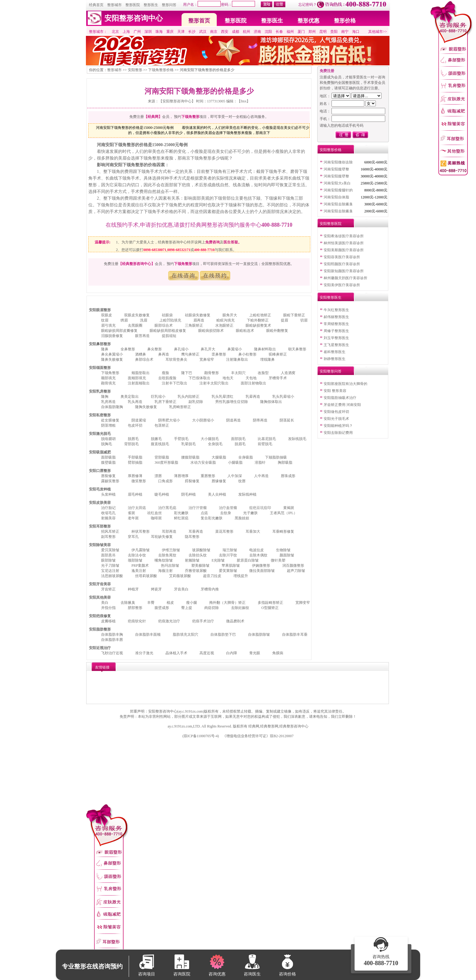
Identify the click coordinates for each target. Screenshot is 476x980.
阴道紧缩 (139, 420)
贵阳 (334, 32)
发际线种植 (247, 494)
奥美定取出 (130, 397)
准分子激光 (144, 653)
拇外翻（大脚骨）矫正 (227, 603)
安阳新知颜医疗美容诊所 (344, 271)
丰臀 (151, 603)
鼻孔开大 (208, 349)
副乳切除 (196, 402)
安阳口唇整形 (100, 471)
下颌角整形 (110, 373)
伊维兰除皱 (171, 550)
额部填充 (108, 378)
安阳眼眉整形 (100, 310)
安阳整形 (135, 70)
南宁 (345, 32)
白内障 (232, 653)
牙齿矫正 (108, 589)
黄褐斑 (289, 508)
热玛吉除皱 (170, 566)
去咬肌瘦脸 (167, 378)
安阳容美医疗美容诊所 (342, 257)
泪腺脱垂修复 (112, 336)
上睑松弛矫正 (260, 315)
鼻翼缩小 (235, 349)
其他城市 (376, 32)
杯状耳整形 (141, 531)
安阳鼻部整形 (100, 344)
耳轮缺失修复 (162, 537)
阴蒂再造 (260, 420)
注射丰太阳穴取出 (214, 383)
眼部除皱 (108, 560)
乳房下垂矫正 (165, 402)
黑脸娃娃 (242, 518)
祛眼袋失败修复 (198, 315)
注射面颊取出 (139, 383)
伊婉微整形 (261, 566)
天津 (181, 32)
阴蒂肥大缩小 (169, 420)
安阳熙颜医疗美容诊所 (342, 264)
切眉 (304, 320)
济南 (257, 32)
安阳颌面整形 (100, 368)
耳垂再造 (196, 531)
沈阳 (268, 32)
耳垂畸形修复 (283, 531)
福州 (290, 32)
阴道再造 (233, 420)
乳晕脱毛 (189, 444)
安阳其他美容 (100, 597)
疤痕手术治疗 (203, 621)
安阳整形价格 (331, 150)
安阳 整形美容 (335, 391)
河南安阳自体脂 (336, 197)
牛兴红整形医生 (336, 310)
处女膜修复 (110, 420)
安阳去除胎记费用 (338, 433)
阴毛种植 (189, 494)
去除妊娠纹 (240, 608)
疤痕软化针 (137, 621)
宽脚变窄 (303, 603)
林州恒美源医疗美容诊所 (344, 243)
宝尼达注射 (110, 571)
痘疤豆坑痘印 (260, 508)
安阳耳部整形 (100, 526)
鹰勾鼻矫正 (190, 354)
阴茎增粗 (108, 425)
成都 (236, 32)
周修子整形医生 (336, 331)
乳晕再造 (253, 397)
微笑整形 (139, 481)
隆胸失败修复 (146, 407)
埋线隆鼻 (267, 359)
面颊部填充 (137, 378)
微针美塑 (278, 560)
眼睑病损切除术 (211, 331)
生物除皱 (283, 550)
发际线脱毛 (297, 439)
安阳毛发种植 (100, 489)
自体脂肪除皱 (259, 634)
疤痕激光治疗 (169, 621)
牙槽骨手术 (278, 378)
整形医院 (133, 5)
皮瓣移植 (108, 621)
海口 (356, 32)
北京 (115, 32)
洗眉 (144, 320)
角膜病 (278, 653)
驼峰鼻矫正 (278, 354)
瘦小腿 (192, 603)
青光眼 (255, 653)
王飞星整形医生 (336, 345)
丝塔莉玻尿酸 (146, 576)
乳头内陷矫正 (189, 397)
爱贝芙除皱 (110, 550)
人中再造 (261, 476)
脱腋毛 (156, 439)
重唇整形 (208, 476)
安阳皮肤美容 (100, 503)
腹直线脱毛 (160, 444)
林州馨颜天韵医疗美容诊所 (345, 278)
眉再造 (199, 320)
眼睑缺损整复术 (258, 325)
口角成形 (165, 481)
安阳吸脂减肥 (100, 452)
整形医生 (151, 5)
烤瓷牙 (156, 589)
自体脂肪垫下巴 (223, 634)
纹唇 (242, 481)
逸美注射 (139, 571)
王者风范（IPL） (284, 513)
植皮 (170, 603)
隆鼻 (105, 349)
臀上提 (187, 608)
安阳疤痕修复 (100, 616)
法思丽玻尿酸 (112, 576)
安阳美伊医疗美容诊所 (342, 285)
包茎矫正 (162, 425)
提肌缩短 (169, 336)
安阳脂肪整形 (100, 629)
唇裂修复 (108, 476)
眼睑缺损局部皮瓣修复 (119, 331)
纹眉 (105, 320)
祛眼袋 (167, 315)
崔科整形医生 (335, 352)
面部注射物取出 (253, 383)
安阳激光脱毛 (100, 434)
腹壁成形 (162, 608)
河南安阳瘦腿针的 (338, 190)
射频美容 (108, 518)
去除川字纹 (228, 555)
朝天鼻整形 (297, 349)
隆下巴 (187, 373)
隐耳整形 (192, 537)
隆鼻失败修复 (112, 359)
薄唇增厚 (181, 476)
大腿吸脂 (219, 457)
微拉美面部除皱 (262, 571)
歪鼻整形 (219, 354)
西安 (225, 32)
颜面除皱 (287, 555)
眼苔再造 (142, 336)
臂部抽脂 (135, 462)
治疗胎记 (108, 508)
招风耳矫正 (110, 531)
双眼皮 (107, 315)
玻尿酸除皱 (201, 550)
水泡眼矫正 (224, 325)
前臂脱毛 (265, 444)
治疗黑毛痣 (167, 508)
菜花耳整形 (224, 531)
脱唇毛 (133, 439)
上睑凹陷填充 (170, 320)
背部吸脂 (162, 457)
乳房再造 (108, 402)
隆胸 (105, 397)
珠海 (159, 32)
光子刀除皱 (110, 566)
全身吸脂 (246, 457)
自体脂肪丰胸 (112, 634)
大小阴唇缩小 (203, 420)
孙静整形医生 (335, 359)
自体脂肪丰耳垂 (295, 634)
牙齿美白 (181, 589)
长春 (279, 32)
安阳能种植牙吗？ (338, 426)
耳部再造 (169, 531)
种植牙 (133, 589)
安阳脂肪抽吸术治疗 (340, 398)
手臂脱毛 (181, 439)
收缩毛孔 (108, 513)
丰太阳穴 (238, 373)
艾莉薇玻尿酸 (180, 576)
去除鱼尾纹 (167, 555)
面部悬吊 (108, 555)
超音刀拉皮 (212, 576)
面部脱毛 (238, 439)
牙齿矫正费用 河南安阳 (342, 405)
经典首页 (96, 5)
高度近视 (207, 653)
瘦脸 (165, 373)
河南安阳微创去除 (338, 162)
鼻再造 (164, 354)
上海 (126, 32)
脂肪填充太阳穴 (185, 634)
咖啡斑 (156, 518)
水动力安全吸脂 (203, 462)
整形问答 (169, 5)
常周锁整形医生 (336, 324)
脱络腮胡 (108, 439)
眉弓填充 (108, 325)
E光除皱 (218, 560)
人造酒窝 (288, 373)
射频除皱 (192, 560)
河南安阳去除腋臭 (338, 204)
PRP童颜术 (140, 566)
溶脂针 (260, 462)
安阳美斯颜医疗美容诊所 (344, 250)
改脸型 (263, 373)
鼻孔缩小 (181, 349)
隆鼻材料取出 (265, 349)
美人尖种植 (217, 494)
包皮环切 (135, 425)
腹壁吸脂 (108, 462)
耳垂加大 (253, 531)
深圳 (148, 32)
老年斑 (133, 518)
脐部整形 (135, 608)
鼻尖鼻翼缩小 (112, 354)
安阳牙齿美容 (100, 584)
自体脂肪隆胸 (112, 407)
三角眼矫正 (194, 325)
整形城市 (114, 5)
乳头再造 (135, 402)
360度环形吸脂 (166, 462)
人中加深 (235, 476)
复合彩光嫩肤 (212, 518)
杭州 (246, 32)
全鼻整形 (128, 349)
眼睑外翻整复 (277, 331)
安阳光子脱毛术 (336, 419)
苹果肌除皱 (231, 566)
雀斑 (131, 513)
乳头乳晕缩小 (283, 397)
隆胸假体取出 (271, 402)
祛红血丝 (155, 513)
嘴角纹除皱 (164, 560)
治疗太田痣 (137, 508)
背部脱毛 (131, 444)
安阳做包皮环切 (336, 412)
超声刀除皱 (296, 571)
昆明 (323, 32)
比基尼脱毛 (267, 439)
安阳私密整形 (100, 415)
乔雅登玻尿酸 (196, 571)
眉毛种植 (135, 494)
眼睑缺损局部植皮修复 (168, 331)
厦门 (301, 32)
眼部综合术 (164, 325)
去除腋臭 (128, 603)
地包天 (228, 378)
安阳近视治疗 (100, 648)
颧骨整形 (212, 373)
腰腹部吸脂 (190, 457)
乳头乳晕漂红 (223, 397)
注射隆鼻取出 (237, 359)
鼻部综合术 (144, 359)
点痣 (204, 513)
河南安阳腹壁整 (336, 169)
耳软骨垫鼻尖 (176, 359)
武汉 (203, 32)
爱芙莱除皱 (228, 571)
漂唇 (158, 476)
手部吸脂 (135, 457)
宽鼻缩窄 (207, 359)
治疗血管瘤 (228, 508)
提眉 (284, 320)
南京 (214, 32)
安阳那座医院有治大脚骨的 (345, 384)
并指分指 (108, 608)
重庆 (170, 32)
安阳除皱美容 (100, 545)
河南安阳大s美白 (337, 183)
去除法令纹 (137, 555)
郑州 (312, 32)
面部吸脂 (108, 457)
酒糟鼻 (141, 354)
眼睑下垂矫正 (294, 315)
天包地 (251, 378)
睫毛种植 (162, 494)
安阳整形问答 (331, 371)
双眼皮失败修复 (137, 315)
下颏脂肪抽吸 (276, 457)
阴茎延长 (287, 420)
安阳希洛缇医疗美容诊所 (344, 236)
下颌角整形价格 (161, 70)
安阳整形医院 (331, 224)
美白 (105, 603)
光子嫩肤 (250, 513)
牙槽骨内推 (210, 589)
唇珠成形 (288, 476)
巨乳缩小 (158, 397)
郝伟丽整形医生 (336, 317)
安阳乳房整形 (100, 391)
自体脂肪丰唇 (112, 640)
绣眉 (124, 320)
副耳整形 (108, 537)
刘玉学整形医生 (336, 338)
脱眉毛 (240, 444)
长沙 (192, 32)
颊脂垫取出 (141, 373)
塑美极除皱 (200, 566)
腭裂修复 (192, 481)
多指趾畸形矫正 (270, 603)
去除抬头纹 (198, 555)
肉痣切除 (212, 608)
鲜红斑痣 (181, 518)
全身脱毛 (215, 444)
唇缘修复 (219, 481)
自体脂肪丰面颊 (148, 634)
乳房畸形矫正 (180, 407)
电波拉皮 (257, 550)
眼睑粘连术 (245, 331)
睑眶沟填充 (226, 320)
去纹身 (226, 513)
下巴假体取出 (199, 378)
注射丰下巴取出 (175, 383)
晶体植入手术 (176, 653)
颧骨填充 (108, 383)
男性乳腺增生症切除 (232, 402)
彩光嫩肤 (181, 513)
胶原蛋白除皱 (248, 560)
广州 (137, 32)
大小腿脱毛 (210, 439)
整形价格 (345, 21)
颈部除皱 (135, 560)
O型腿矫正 (270, 608)
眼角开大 (230, 315)
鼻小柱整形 (247, 354)
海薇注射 (165, 571)
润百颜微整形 (293, 566)
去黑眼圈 (135, 325)
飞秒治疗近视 (112, 653)
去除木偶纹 (258, 555)
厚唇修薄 (135, 476)
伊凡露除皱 (141, 550)
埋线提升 (241, 576)
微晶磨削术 (235, 621)
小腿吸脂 (235, 462)
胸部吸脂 (285, 462)
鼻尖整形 (155, 349)
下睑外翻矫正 (258, 320)
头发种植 (108, 494)
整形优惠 (308, 21)
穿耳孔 (133, 537)
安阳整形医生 (331, 297)
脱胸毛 (107, 444)
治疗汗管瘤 (198, 508)
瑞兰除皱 (230, 550)
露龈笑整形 (110, 481)
